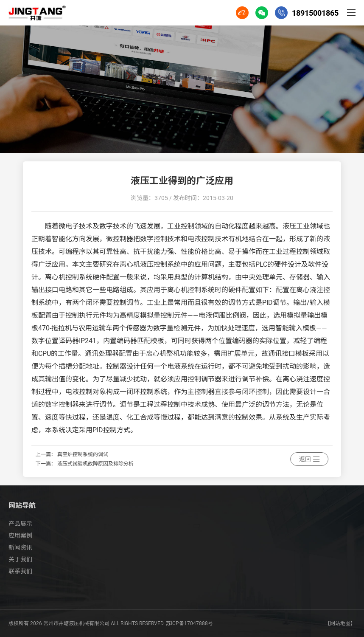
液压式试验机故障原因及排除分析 (124, 464)
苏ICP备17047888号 (189, 623)
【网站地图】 (340, 623)
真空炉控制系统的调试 (112, 454)
